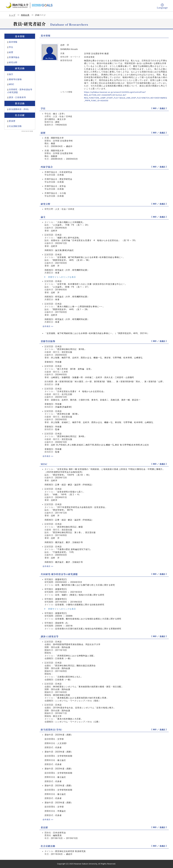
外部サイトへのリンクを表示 (60, 277)
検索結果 (25, 15)
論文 (11, 74)
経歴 (11, 52)
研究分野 (13, 62)
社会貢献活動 (15, 126)
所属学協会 (14, 57)
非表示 (162, 108)
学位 (11, 47)
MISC (12, 84)
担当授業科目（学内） (20, 109)
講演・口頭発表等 (17, 97)
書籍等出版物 (15, 79)
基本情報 (13, 42)
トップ (12, 15)
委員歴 (12, 121)
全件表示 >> (48, 326)
